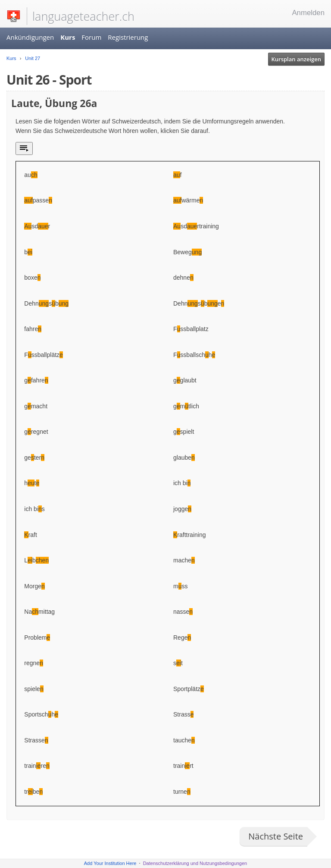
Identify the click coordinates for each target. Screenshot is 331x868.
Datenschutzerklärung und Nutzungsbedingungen (195, 863)
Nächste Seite (276, 836)
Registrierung (128, 37)
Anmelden (308, 13)
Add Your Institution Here (110, 863)
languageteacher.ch (83, 16)
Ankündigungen (30, 37)
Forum (91, 37)
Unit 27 (32, 58)
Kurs (68, 37)
